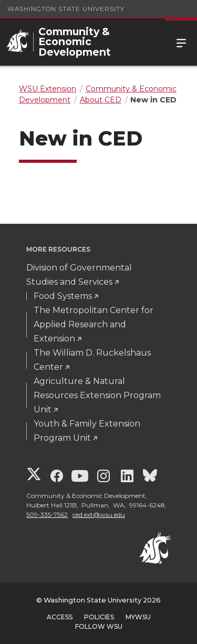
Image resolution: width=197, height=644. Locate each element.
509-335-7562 (47, 515)
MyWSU (138, 617)
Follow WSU (99, 626)
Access (60, 617)
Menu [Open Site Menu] (181, 42)
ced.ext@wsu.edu (99, 515)
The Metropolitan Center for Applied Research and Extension (94, 324)
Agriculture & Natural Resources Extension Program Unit (97, 395)
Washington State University (66, 9)
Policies (99, 617)
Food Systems (63, 296)
